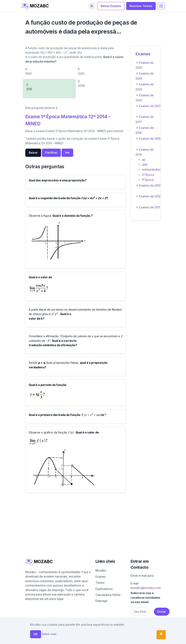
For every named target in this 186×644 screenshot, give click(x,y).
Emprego (101, 601)
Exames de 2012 (150, 196)
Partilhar (51, 153)
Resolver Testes (141, 6)
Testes (100, 583)
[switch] (92, 6)
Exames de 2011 (150, 207)
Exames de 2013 (150, 185)
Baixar (33, 153)
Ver (67, 153)
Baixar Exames (111, 6)
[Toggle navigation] (161, 6)
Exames (143, 54)
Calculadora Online (108, 595)
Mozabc (101, 570)
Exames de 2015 (150, 139)
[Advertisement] (93, 524)
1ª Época (148, 180)
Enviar (162, 612)
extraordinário (151, 169)
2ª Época (148, 175)
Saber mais (49, 634)
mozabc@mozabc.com (146, 588)
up (144, 160)
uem (145, 164)
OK (36, 634)
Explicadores (104, 589)
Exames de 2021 (150, 106)
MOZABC (35, 6)
